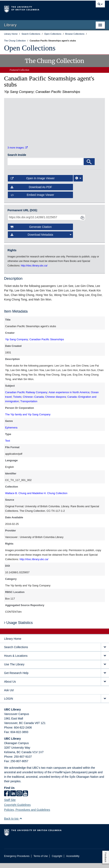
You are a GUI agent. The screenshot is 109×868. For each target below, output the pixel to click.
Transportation (29, 406)
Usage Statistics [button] (18, 628)
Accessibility (73, 861)
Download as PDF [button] (31, 192)
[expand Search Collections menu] (105, 652)
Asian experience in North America (69, 397)
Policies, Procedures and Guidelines (27, 815)
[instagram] (19, 799)
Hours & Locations (16, 661)
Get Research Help (16, 678)
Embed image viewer (32, 200)
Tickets (17, 402)
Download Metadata (41, 240)
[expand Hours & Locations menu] (105, 661)
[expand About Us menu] (105, 687)
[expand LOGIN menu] (105, 704)
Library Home (13, 644)
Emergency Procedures (17, 861)
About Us (10, 686)
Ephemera (11, 432)
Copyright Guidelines (17, 810)
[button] (21, 823)
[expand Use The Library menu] (105, 669)
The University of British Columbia (39, 8)
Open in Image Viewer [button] (33, 183)
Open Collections (30, 48)
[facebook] (7, 799)
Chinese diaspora (56, 402)
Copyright (57, 861)
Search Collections (16, 652)
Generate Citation (31, 232)
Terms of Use (41, 861)
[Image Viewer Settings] (78, 183)
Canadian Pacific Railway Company (26, 397)
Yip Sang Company (17, 344)
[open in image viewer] (19, 113)
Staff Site (10, 805)
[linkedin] (13, 799)
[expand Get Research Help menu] (105, 678)
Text (8, 446)
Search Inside (17, 160)
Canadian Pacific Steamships (47, 344)
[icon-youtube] (25, 799)
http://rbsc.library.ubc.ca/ (34, 564)
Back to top (13, 823)
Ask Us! (9, 695)
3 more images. (18, 153)
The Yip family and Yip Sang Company (28, 419)
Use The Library (14, 669)
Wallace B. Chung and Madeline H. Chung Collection (36, 498)
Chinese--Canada (33, 402)
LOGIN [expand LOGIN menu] (9, 704)
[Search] (89, 167)
